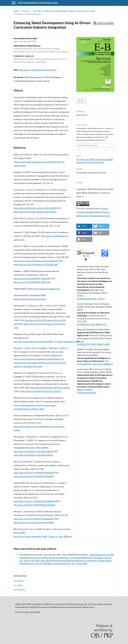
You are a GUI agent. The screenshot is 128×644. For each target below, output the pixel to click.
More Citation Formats (88, 145)
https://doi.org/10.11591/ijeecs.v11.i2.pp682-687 (36, 261)
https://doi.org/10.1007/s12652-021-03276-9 (41, 391)
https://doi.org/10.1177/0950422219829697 (34, 473)
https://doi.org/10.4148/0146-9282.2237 (32, 278)
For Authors (19, 585)
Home (16, 11)
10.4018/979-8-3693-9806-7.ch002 (93, 344)
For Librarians (19, 590)
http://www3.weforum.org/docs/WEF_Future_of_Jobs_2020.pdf (43, 536)
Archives (26, 11)
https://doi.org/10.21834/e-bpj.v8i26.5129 (37, 70)
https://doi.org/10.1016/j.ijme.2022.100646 (33, 451)
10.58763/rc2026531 (87, 393)
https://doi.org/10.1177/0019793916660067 (34, 519)
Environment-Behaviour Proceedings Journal (38, 3)
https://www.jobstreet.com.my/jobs (30, 299)
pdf (82, 101)
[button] (84, 226)
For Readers (19, 581)
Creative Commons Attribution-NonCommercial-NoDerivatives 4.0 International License (93, 212)
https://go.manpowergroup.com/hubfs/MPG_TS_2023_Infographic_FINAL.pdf (49, 342)
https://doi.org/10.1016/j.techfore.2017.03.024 (35, 208)
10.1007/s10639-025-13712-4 (91, 299)
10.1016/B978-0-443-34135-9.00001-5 (95, 364)
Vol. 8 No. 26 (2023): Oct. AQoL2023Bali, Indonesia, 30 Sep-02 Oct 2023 (64, 11)
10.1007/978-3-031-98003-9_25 (92, 324)
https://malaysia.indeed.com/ (47, 289)
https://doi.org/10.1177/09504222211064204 (34, 501)
